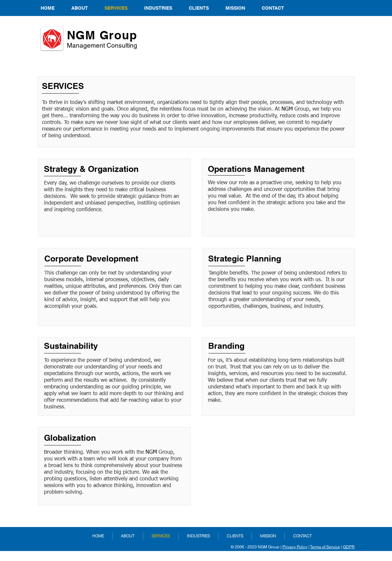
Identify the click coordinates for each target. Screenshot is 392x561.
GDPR (349, 547)
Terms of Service (325, 547)
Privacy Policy (295, 547)
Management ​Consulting (102, 45)
